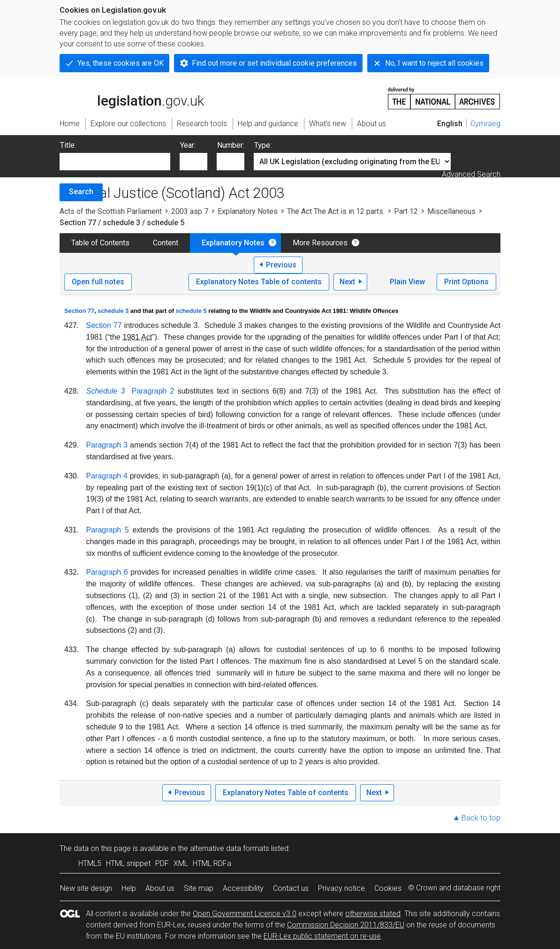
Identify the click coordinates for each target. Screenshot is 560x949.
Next (347, 282)
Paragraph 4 (107, 476)
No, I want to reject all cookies (434, 63)
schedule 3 (113, 311)
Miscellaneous (451, 211)
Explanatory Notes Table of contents (259, 282)
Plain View (407, 282)
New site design (86, 888)
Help (129, 888)
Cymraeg (485, 124)
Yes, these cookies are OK (121, 63)
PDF (162, 863)
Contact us (291, 888)
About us (160, 888)
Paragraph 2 (153, 391)
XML (181, 863)
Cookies (388, 888)
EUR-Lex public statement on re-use (322, 936)
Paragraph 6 (107, 572)
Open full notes (98, 282)
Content (166, 243)
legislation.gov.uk (132, 98)
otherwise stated (373, 914)
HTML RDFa (212, 863)
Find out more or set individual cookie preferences (274, 63)
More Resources (320, 243)
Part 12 (406, 211)
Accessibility (243, 888)
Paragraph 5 (108, 530)
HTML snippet (128, 863)
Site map (199, 888)
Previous (281, 265)
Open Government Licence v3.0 (245, 914)
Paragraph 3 (107, 445)
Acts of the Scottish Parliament (111, 211)
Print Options (466, 282)
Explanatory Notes (248, 211)
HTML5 (90, 863)
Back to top (481, 818)
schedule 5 (191, 311)
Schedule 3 (106, 391)
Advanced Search (471, 174)
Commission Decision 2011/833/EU (346, 925)
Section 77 (79, 311)
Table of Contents (100, 243)
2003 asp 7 (190, 211)
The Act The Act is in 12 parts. (336, 211)
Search (81, 192)
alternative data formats (230, 848)
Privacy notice (341, 888)
